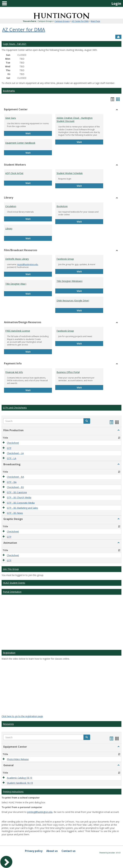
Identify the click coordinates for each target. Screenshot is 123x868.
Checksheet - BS (15, 487)
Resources (8, 724)
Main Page (95, 21)
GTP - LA (12, 458)
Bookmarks (9, 91)
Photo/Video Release (18, 759)
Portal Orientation (12, 592)
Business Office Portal (68, 372)
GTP (9, 448)
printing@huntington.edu (40, 812)
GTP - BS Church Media (19, 498)
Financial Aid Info (14, 372)
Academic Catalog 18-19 (20, 778)
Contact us (68, 851)
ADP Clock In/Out (14, 173)
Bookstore (62, 206)
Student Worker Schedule (70, 173)
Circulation (11, 206)
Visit (34, 133)
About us (52, 851)
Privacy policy (34, 851)
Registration (9, 653)
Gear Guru (11, 118)
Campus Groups (62, 21)
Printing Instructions (13, 792)
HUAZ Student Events (14, 583)
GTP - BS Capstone (17, 492)
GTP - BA (12, 482)
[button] (87, 421)
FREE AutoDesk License (18, 331)
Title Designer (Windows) (70, 281)
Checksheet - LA (15, 453)
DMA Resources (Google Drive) (73, 301)
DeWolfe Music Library (17, 259)
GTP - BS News (15, 513)
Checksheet (13, 443)
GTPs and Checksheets (15, 408)
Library (9, 228)
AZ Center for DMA (80, 21)
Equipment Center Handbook (20, 143)
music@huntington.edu (28, 264)
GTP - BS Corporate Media (21, 503)
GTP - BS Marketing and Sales (22, 508)
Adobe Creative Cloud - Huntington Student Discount (75, 119)
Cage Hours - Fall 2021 (15, 44)
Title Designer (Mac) (16, 284)
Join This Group (11, 569)
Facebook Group (65, 259)
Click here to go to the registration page (22, 716)
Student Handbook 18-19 (20, 783)
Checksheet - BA (15, 477)
